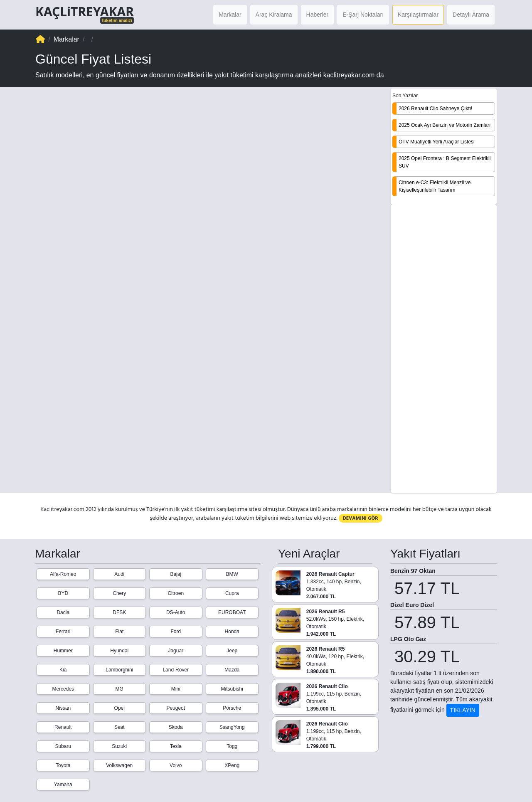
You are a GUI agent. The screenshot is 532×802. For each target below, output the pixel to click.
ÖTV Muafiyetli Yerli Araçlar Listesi (437, 142)
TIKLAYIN (463, 710)
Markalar (230, 15)
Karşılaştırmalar (418, 15)
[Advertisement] (444, 350)
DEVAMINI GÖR (361, 518)
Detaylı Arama (471, 15)
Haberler (318, 15)
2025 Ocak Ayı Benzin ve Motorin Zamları (445, 125)
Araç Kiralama (274, 15)
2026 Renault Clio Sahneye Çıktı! (435, 109)
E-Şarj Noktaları (363, 15)
